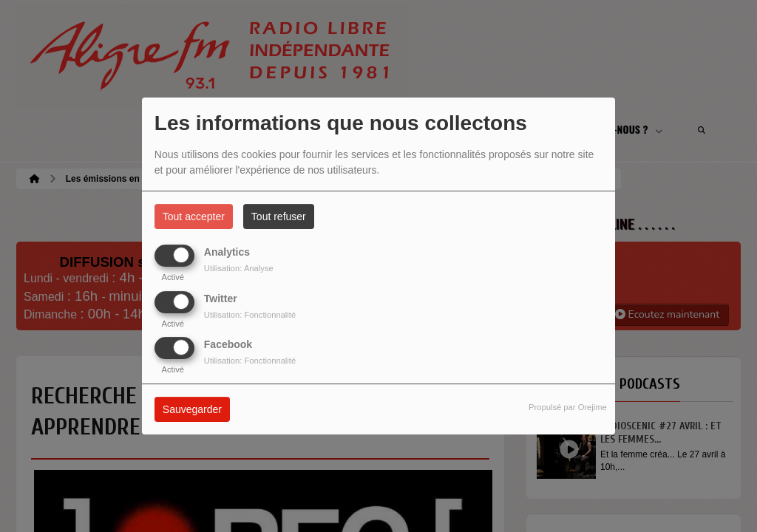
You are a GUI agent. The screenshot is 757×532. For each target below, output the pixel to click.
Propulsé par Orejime (568, 407)
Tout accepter (194, 216)
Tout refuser (279, 216)
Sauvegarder (192, 409)
